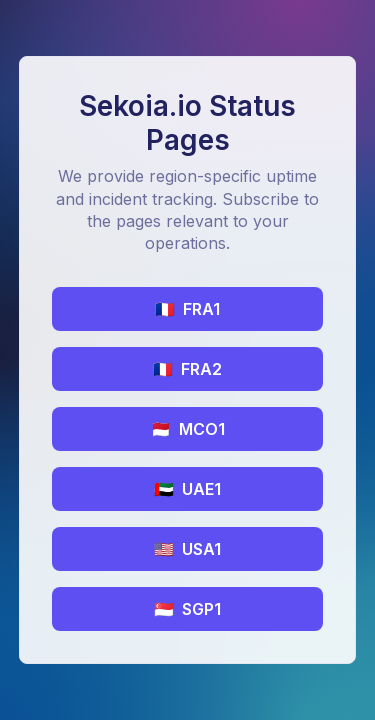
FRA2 (187, 369)
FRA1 (187, 309)
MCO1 (188, 429)
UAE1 (187, 489)
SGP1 (187, 609)
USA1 (187, 549)
